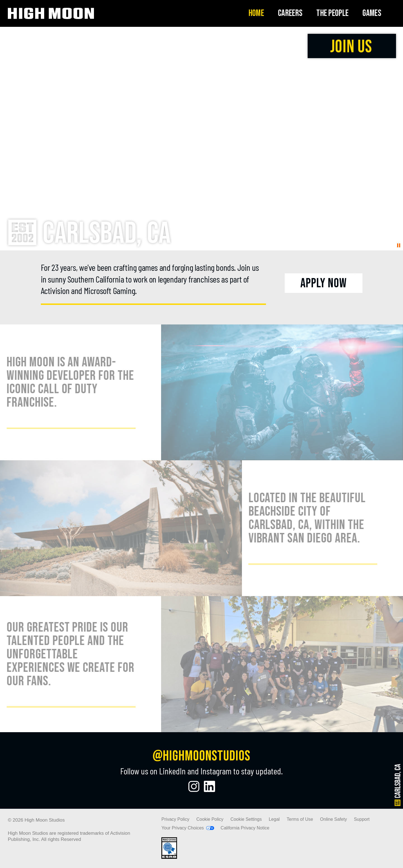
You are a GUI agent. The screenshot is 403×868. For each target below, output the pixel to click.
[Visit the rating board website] (169, 857)
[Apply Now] (323, 283)
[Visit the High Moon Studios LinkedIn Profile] (209, 786)
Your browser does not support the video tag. (201, 139)
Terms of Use (300, 819)
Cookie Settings (246, 819)
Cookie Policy (210, 819)
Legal (274, 819)
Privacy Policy (175, 819)
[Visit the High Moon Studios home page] (51, 13)
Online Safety (333, 819)
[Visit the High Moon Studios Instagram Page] (194, 786)
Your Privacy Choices (182, 828)
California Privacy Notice (245, 828)
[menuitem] (256, 13)
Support (362, 819)
